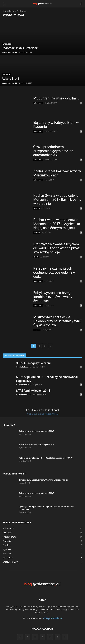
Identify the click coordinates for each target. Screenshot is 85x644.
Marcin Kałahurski (9, 52)
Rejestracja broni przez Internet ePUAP (36, 431)
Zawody (37, 208)
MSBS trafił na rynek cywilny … (57, 98)
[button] (81, 4)
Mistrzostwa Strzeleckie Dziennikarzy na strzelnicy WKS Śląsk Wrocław (57, 321)
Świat (36, 257)
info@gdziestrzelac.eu (53, 618)
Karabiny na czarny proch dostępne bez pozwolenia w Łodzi (54, 273)
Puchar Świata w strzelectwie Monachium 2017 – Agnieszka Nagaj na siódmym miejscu (57, 224)
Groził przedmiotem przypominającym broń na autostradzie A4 (53, 151)
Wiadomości (7, 44)
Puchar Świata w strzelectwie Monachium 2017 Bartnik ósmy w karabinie (57, 200)
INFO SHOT (6, 75)
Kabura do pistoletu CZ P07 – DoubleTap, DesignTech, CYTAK (46, 458)
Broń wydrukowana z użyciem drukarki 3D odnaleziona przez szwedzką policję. (57, 248)
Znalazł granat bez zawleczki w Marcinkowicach (57, 173)
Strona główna (8, 11)
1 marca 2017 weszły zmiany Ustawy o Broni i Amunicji (44, 480)
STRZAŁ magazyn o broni (33, 363)
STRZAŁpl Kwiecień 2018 (33, 391)
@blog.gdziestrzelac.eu (42, 414)
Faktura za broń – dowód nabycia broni (37, 445)
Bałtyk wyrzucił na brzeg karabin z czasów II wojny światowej (53, 297)
